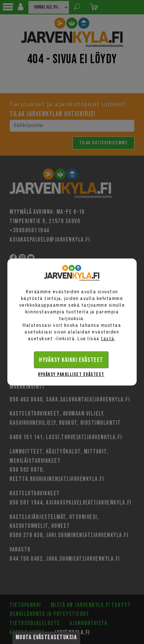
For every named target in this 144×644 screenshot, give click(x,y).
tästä (108, 339)
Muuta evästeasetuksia (46, 637)
